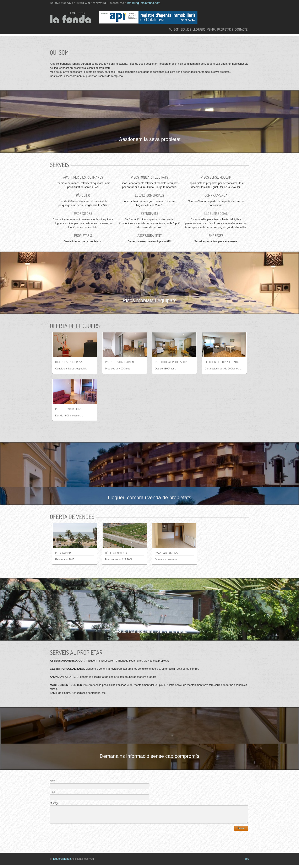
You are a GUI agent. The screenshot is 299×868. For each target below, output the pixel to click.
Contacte (241, 30)
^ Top (246, 862)
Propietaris (225, 30)
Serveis (186, 30)
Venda (211, 30)
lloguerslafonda (62, 862)
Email (53, 792)
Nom (52, 781)
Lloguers (199, 30)
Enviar (241, 831)
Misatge (54, 803)
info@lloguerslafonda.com (143, 3)
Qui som (174, 30)
